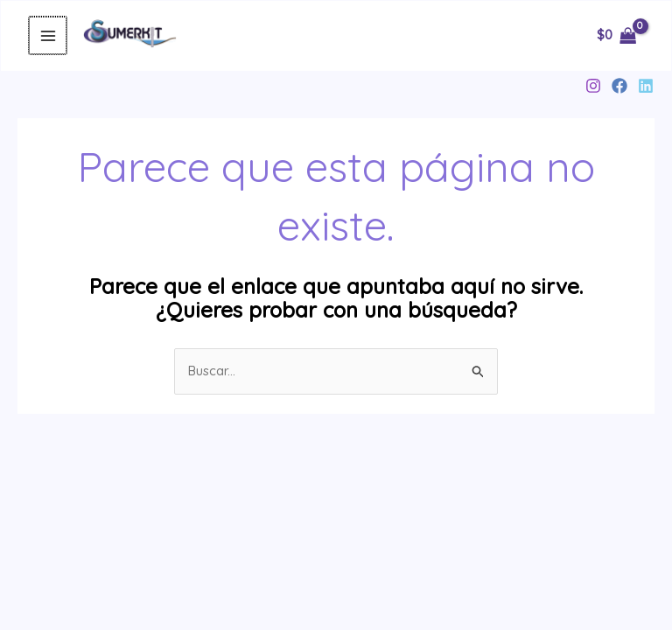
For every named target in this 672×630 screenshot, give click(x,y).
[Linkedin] (646, 86)
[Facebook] (619, 86)
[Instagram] (593, 86)
